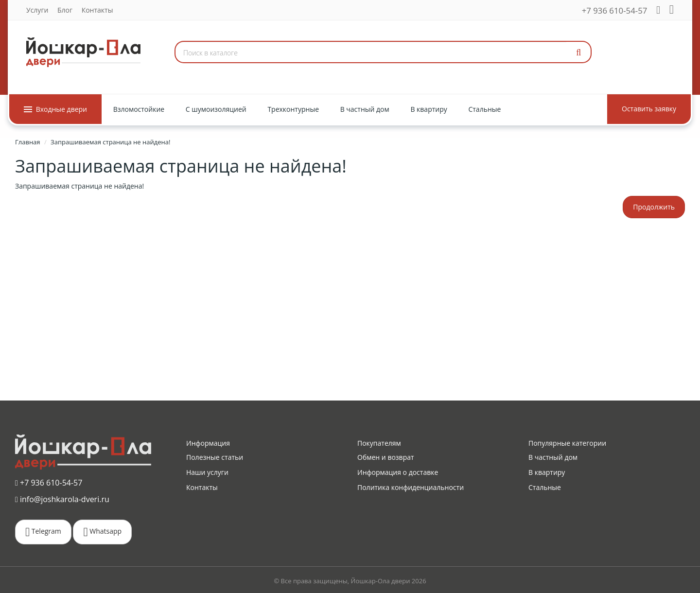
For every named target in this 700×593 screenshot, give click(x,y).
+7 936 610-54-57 (615, 10)
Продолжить (654, 207)
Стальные (545, 487)
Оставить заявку (649, 109)
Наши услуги (207, 472)
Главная (28, 142)
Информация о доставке (398, 472)
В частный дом (553, 457)
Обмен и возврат (386, 457)
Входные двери (55, 109)
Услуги (37, 10)
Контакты (97, 10)
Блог (65, 10)
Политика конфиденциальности (411, 487)
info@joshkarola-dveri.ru (62, 499)
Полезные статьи (215, 457)
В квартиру (547, 472)
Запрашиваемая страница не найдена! (110, 142)
